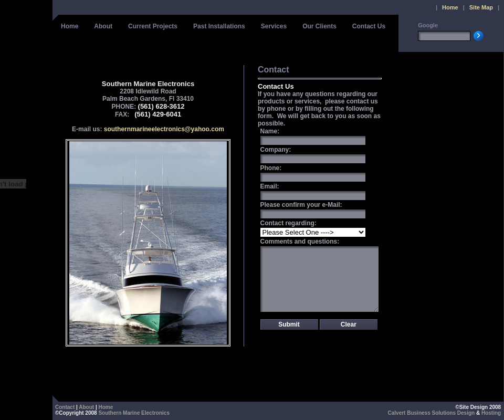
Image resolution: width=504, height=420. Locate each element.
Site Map (481, 7)
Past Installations (219, 26)
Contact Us (369, 26)
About (103, 26)
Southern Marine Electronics (134, 413)
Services (274, 26)
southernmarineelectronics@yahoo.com (164, 129)
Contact (65, 407)
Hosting (491, 413)
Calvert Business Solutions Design (432, 413)
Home (450, 7)
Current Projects (153, 26)
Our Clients (319, 26)
